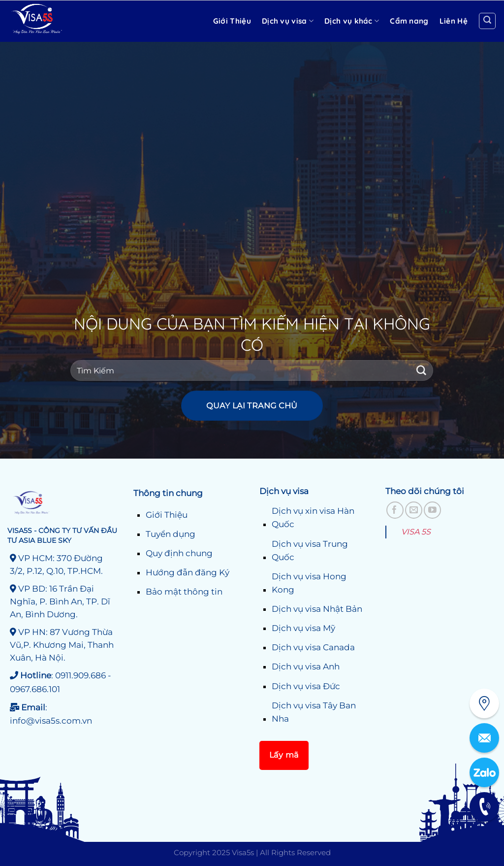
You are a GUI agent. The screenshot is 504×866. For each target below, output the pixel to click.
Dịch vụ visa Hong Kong (309, 583)
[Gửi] (421, 370)
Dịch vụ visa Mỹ (303, 628)
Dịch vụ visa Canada (313, 647)
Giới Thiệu (167, 515)
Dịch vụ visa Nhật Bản (317, 609)
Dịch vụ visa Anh (306, 666)
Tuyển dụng (171, 534)
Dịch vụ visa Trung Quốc (310, 550)
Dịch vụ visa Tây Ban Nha (314, 712)
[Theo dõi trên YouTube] (432, 510)
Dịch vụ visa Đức (306, 686)
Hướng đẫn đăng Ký (188, 572)
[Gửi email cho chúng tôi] (414, 510)
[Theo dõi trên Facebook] (395, 510)
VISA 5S (416, 532)
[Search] (487, 21)
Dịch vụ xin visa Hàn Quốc (313, 517)
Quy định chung (179, 553)
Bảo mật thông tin (184, 592)
